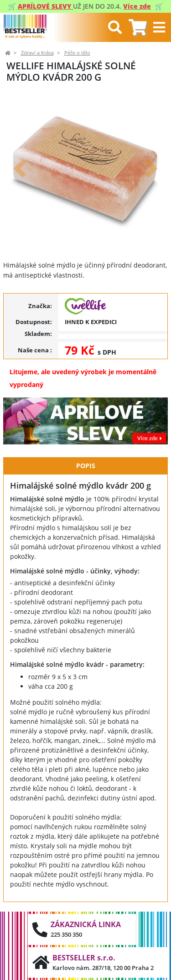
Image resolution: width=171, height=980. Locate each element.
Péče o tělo (77, 53)
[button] (20, 168)
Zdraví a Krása (37, 53)
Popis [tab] (86, 466)
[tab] (137, 28)
